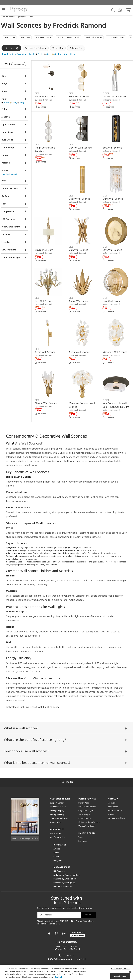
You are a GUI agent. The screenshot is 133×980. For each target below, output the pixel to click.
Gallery (56, 846)
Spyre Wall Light (50, 243)
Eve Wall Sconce (50, 292)
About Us (112, 796)
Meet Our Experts (116, 804)
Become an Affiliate (117, 812)
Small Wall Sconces (104, 38)
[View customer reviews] (78, 927)
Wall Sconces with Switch (76, 38)
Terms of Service (48, 917)
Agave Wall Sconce (83, 292)
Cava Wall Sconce (114, 243)
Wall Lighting (18, 17)
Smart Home (10, 38)
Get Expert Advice (58, 831)
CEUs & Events (84, 812)
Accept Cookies (120, 976)
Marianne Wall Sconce (117, 342)
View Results (25, 65)
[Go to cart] (129, 9)
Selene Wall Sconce (84, 95)
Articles (57, 842)
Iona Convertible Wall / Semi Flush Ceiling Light (117, 394)
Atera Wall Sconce (51, 342)
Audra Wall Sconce (83, 342)
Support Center (57, 796)
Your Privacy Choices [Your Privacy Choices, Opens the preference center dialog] (120, 969)
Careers (111, 808)
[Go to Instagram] (64, 927)
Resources (83, 834)
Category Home (7, 17)
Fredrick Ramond (80, 26)
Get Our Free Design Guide (25, 831)
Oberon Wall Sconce (84, 145)
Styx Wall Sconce (114, 145)
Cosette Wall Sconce (116, 95)
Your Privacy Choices (59, 812)
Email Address (46, 908)
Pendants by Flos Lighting (64, 876)
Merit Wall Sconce (51, 95)
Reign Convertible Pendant (51, 147)
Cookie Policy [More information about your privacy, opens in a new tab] (61, 977)
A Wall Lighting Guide (47, 698)
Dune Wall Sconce (115, 194)
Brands (56, 850)
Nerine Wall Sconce (52, 391)
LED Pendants (59, 865)
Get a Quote (56, 827)
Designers (58, 854)
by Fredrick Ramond (49, 99)
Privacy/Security (57, 808)
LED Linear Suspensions (63, 880)
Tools (81, 831)
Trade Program (85, 808)
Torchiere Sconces (48, 38)
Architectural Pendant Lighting (66, 868)
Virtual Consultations (87, 800)
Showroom (113, 800)
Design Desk (84, 796)
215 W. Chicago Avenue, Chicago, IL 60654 (66, 952)
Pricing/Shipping (57, 804)
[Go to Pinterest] (57, 927)
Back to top (67, 775)
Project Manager (86, 804)
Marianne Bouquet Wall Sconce (83, 393)
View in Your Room (87, 819)
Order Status (56, 816)
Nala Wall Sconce (114, 292)
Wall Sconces (29, 17)
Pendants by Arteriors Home (66, 872)
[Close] (130, 972)
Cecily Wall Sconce (83, 194)
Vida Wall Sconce (82, 243)
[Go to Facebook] (50, 927)
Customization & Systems (89, 816)
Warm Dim (28, 38)
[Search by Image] (120, 10)
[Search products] (113, 10)
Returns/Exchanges (58, 800)
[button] (4, 10)
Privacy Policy (89, 915)
